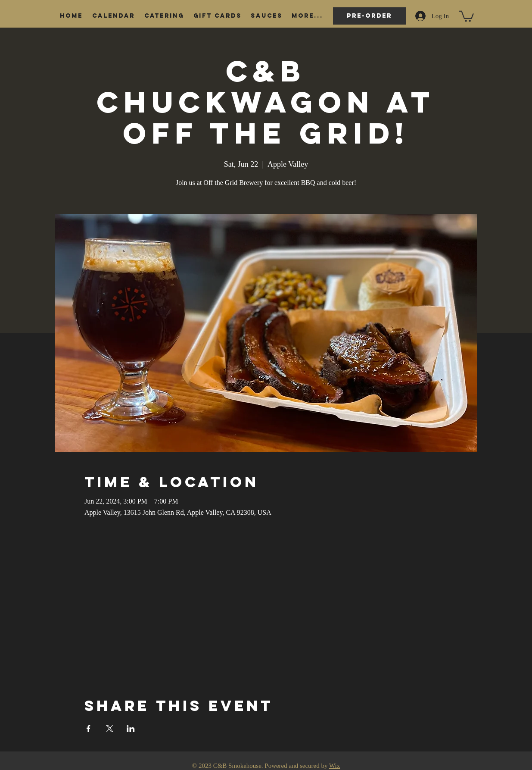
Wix (334, 766)
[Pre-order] (370, 16)
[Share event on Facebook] (89, 729)
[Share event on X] (110, 729)
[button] (467, 16)
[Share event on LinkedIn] (131, 729)
